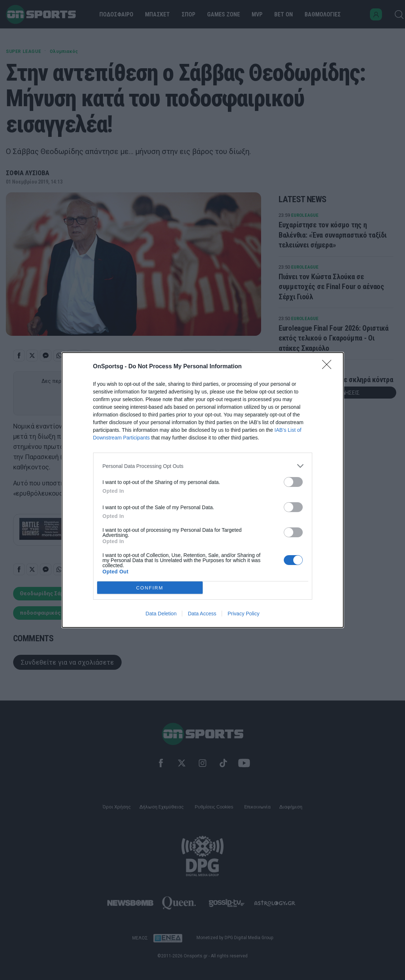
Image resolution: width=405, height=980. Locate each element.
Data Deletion (161, 614)
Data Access (202, 614)
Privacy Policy (243, 614)
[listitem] (203, 466)
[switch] (293, 482)
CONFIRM (150, 588)
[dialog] (203, 490)
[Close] (329, 367)
